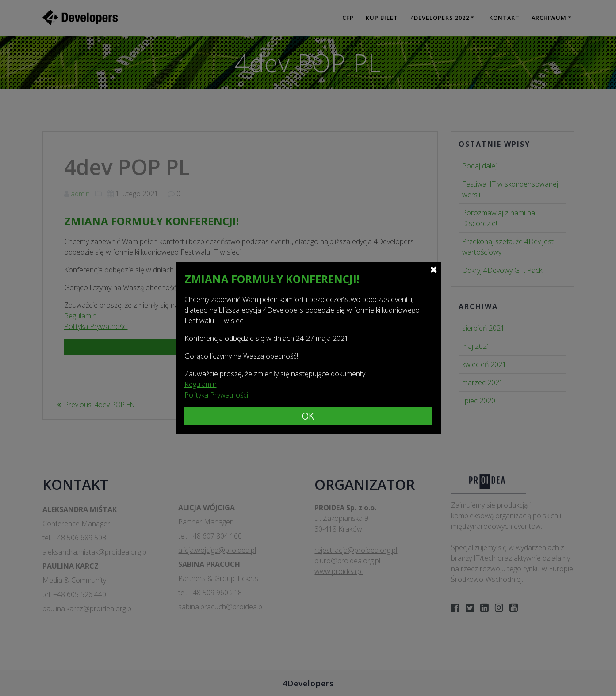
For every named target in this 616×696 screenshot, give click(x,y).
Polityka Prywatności (216, 395)
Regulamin (201, 384)
